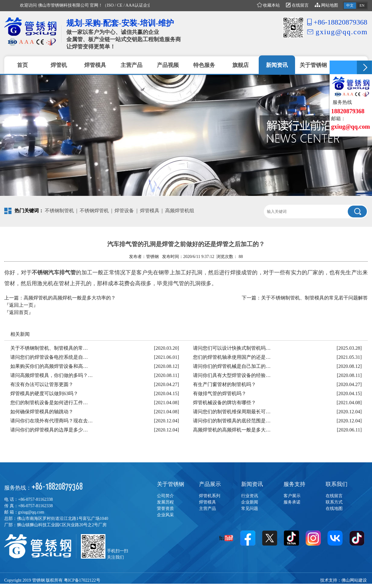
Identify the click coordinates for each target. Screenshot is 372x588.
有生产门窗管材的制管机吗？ (224, 384)
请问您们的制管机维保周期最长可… (232, 412)
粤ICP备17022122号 (82, 580)
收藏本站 (269, 5)
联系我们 (337, 484)
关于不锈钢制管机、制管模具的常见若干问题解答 (314, 298)
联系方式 (334, 502)
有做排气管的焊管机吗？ (220, 393)
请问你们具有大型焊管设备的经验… (232, 375)
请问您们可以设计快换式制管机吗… (232, 348)
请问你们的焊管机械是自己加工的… (232, 366)
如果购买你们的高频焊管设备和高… (49, 366)
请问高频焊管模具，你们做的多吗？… (51, 375)
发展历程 (165, 502)
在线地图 (334, 509)
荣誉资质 (165, 509)
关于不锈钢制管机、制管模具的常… (49, 348)
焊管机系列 (210, 496)
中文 (350, 5)
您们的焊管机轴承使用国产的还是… (232, 357)
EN (362, 5)
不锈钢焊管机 (94, 211)
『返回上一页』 (21, 305)
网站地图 (327, 5)
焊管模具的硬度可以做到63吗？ (44, 393)
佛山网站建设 (354, 580)
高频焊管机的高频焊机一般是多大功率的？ (70, 298)
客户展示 (292, 496)
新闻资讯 (252, 484)
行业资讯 (250, 496)
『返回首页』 (19, 312)
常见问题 (250, 509)
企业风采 (165, 515)
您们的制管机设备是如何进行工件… (49, 403)
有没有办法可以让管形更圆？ (42, 384)
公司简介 (165, 496)
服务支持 (294, 484)
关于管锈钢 (171, 484)
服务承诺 (292, 502)
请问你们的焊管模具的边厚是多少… (49, 430)
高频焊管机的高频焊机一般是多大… (232, 430)
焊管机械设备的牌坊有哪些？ (224, 403)
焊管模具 (150, 211)
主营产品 (208, 509)
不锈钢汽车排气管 (54, 273)
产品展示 (210, 484)
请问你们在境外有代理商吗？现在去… (51, 421)
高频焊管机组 (180, 211)
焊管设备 (124, 211)
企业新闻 (250, 502)
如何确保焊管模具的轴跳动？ (42, 412)
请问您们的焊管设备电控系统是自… (49, 357)
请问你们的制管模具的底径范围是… (232, 421)
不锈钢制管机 (59, 211)
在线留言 (297, 5)
